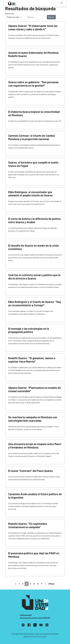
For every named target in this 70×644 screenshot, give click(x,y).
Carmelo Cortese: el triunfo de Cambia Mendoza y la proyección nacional (32, 137)
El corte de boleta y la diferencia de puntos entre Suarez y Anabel (34, 220)
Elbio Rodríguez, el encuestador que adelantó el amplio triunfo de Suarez (30, 194)
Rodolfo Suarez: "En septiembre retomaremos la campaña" (28, 525)
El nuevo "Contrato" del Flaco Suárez (30, 471)
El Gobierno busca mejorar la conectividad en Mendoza (34, 113)
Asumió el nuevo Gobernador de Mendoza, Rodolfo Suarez (34, 54)
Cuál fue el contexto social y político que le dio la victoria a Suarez (34, 277)
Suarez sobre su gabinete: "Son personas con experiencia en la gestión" (33, 84)
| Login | (44, 637)
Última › (52, 584)
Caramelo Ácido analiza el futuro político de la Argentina (35, 496)
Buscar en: (10, 14)
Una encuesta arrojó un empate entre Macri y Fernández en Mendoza (35, 446)
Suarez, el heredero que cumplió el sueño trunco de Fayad (33, 164)
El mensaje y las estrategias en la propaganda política (29, 330)
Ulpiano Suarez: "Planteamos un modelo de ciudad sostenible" (35, 389)
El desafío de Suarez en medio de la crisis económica (33, 247)
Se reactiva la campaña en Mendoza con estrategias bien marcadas (33, 419)
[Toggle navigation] (62, 3)
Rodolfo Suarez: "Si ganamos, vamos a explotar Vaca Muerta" (32, 360)
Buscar (51, 17)
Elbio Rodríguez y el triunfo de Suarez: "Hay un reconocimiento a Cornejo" (35, 303)
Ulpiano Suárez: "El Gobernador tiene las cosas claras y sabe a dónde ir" (33, 28)
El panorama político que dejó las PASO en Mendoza (34, 555)
